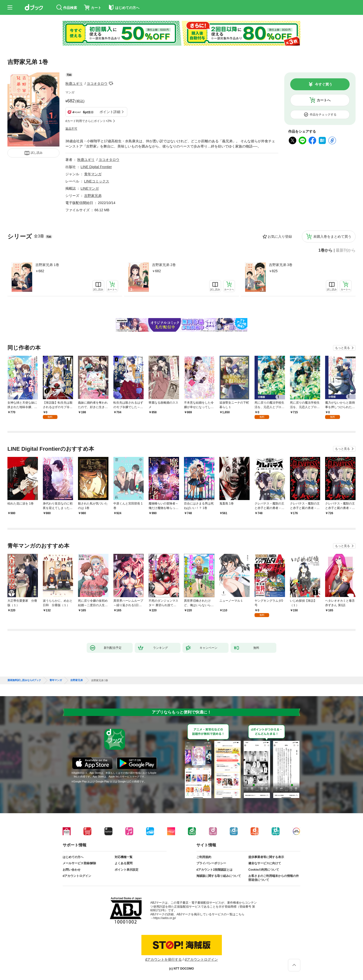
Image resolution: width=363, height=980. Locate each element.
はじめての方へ (73, 857)
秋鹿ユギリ (74, 84)
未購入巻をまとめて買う (332, 237)
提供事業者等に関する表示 (266, 857)
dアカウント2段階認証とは (214, 870)
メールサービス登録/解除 (79, 863)
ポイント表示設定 (127, 870)
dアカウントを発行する (163, 959)
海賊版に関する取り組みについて (219, 876)
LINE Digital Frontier (96, 167)
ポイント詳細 (110, 112)
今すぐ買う (324, 84)
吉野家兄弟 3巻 (281, 265)
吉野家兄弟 (93, 196)
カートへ (324, 100)
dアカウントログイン (77, 876)
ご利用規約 (204, 857)
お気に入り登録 (280, 237)
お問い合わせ (72, 870)
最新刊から (346, 250)
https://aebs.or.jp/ (165, 918)
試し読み (37, 153)
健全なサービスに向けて (265, 863)
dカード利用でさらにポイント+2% (89, 121)
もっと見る (342, 348)
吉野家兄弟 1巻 (47, 265)
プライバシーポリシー (211, 863)
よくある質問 (124, 863)
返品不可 (71, 129)
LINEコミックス (97, 181)
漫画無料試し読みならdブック (24, 680)
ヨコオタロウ (97, 84)
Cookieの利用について (264, 870)
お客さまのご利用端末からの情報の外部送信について (274, 878)
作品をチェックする (323, 115)
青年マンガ (93, 174)
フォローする (111, 84)
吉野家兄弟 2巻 (164, 265)
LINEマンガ (90, 188)
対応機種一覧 (124, 857)
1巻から (325, 250)
